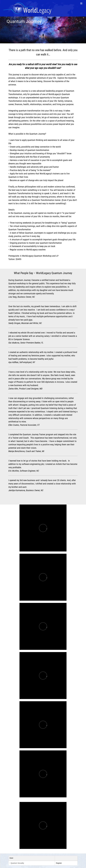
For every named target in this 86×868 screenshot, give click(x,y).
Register (59, 863)
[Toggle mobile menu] (81, 3)
